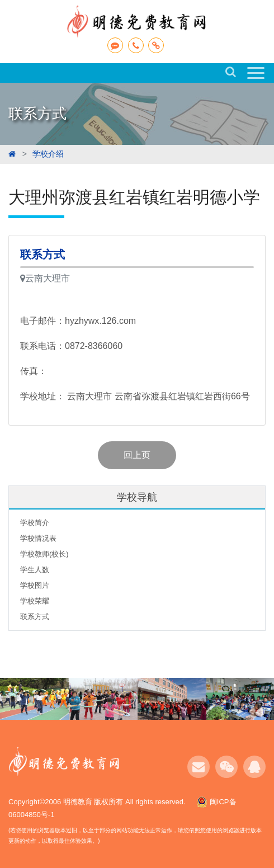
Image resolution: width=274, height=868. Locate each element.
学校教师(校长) (44, 554)
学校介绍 (48, 154)
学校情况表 (38, 538)
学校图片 (35, 585)
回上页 (137, 455)
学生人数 (35, 570)
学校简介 (35, 523)
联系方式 (35, 617)
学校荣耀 (35, 601)
